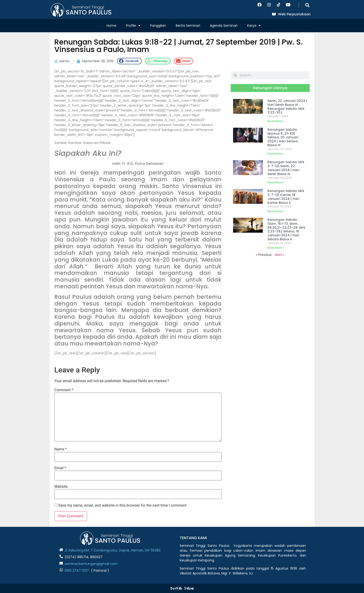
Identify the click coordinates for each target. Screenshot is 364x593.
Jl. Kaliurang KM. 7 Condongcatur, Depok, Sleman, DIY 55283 (112, 550)
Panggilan (158, 26)
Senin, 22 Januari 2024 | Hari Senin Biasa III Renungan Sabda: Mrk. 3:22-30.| (287, 107)
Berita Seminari (188, 26)
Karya (254, 26)
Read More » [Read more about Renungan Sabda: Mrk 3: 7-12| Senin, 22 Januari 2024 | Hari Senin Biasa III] (276, 182)
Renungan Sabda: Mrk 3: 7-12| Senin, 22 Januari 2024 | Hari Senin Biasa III (286, 168)
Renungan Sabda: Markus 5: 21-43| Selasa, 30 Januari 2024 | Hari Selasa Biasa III (283, 137)
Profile (133, 26)
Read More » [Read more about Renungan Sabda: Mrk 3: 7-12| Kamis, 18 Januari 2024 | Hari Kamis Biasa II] (276, 211)
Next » (280, 255)
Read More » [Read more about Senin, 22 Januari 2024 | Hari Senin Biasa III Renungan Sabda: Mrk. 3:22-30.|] (276, 121)
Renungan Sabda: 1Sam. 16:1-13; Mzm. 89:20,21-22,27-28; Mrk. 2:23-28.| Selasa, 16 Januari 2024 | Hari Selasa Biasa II (287, 229)
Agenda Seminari (224, 26)
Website (61, 487)
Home (111, 26)
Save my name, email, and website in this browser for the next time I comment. (123, 505)
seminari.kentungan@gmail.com (91, 564)
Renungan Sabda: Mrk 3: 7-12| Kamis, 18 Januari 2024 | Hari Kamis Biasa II (286, 197)
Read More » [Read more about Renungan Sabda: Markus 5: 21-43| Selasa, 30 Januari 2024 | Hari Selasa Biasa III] (276, 154)
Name (61, 449)
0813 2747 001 (76, 570)
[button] (307, 5)
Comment (64, 390)
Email (60, 468)
